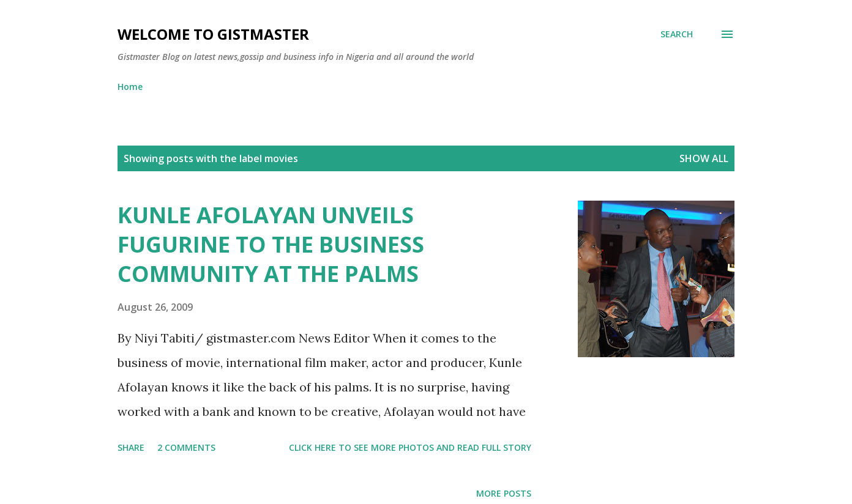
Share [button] (131, 447)
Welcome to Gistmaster (213, 34)
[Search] (677, 34)
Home (130, 87)
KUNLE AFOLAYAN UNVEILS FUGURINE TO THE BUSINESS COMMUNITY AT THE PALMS (271, 244)
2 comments (186, 447)
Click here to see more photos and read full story (410, 447)
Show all (704, 158)
